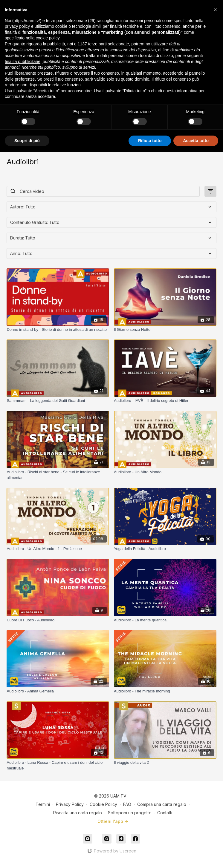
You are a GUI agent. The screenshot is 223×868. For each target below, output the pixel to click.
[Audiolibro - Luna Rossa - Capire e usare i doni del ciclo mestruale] (58, 765)
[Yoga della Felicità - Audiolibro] (165, 549)
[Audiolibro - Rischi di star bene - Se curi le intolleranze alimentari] (58, 475)
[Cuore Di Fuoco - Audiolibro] (58, 620)
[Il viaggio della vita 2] (165, 763)
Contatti (165, 813)
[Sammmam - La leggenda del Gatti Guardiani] (58, 401)
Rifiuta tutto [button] (150, 141)
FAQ (127, 804)
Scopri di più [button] (27, 141)
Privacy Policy (70, 804)
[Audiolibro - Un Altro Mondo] (165, 472)
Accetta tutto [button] (196, 141)
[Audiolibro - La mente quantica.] (165, 620)
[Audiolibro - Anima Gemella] (58, 691)
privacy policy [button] (17, 26)
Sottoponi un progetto (130, 813)
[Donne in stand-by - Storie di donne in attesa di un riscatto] (58, 330)
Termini (43, 804)
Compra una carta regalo (162, 804)
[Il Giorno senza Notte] (165, 330)
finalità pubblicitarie (23, 62)
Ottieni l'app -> (113, 821)
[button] (215, 10)
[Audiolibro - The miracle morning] (165, 691)
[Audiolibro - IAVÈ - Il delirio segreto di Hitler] (165, 401)
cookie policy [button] (48, 38)
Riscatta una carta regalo (78, 813)
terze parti (97, 44)
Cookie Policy (103, 804)
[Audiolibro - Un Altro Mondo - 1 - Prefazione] (58, 549)
